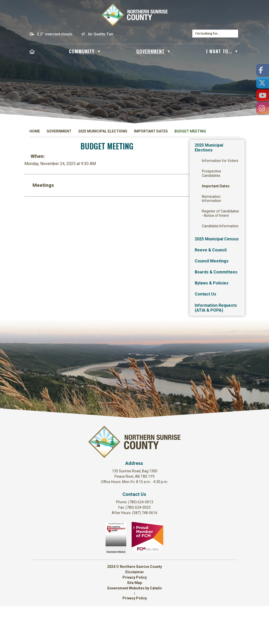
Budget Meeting (190, 131)
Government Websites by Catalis (134, 626)
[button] (234, 34)
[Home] (32, 51)
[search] (213, 33)
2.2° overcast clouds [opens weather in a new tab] (55, 34)
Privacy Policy (135, 615)
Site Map (134, 621)
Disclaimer (135, 610)
